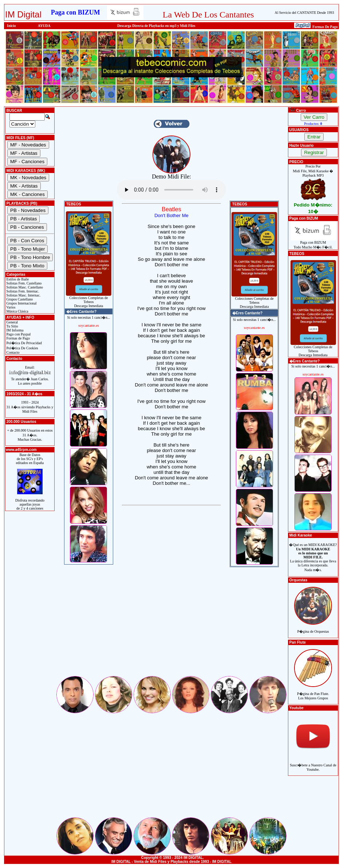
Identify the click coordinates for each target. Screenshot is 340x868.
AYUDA (44, 26)
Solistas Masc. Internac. (23, 295)
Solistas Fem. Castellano (23, 283)
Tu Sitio (12, 326)
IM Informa (14, 330)
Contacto (13, 352)
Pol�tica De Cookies (22, 348)
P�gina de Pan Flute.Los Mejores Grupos (313, 692)
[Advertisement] (171, 624)
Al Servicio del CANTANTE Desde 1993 (305, 13)
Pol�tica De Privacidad (24, 343)
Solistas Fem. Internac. (22, 291)
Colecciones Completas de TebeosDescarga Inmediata (89, 300)
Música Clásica (17, 311)
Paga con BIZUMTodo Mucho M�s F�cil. (313, 243)
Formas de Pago (18, 338)
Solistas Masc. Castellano (24, 287)
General (12, 322)
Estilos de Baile (17, 279)
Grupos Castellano (19, 299)
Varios (10, 307)
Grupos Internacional (21, 303)
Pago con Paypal (18, 334)
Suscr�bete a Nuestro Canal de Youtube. (313, 763)
